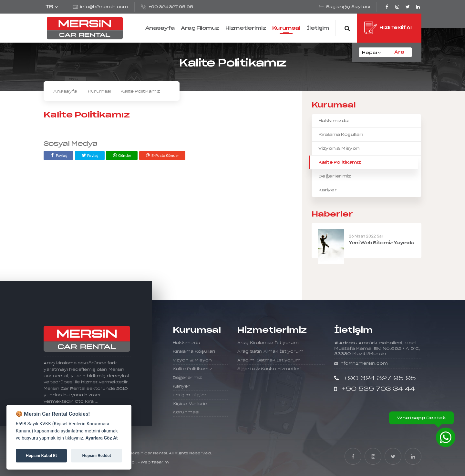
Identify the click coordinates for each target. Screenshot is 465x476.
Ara (399, 52)
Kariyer (327, 190)
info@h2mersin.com (104, 7)
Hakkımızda (333, 121)
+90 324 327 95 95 (171, 7)
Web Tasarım (155, 462)
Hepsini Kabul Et (41, 456)
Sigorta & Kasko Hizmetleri (269, 369)
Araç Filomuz (200, 28)
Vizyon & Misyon (339, 148)
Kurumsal (286, 28)
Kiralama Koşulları (341, 134)
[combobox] (373, 52)
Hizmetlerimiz (246, 28)
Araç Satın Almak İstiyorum (270, 352)
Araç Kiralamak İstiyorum (268, 343)
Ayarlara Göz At (102, 438)
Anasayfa (160, 28)
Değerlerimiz (335, 176)
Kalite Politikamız (340, 162)
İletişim (318, 28)
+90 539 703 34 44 (378, 389)
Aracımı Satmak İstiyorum (269, 360)
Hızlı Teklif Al (388, 29)
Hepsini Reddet (97, 456)
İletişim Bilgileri (190, 395)
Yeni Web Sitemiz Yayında (382, 243)
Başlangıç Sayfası (348, 7)
